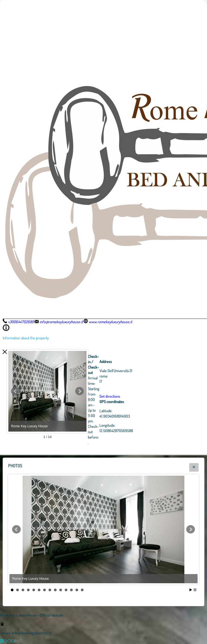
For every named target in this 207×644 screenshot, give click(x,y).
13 (77, 590)
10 (61, 590)
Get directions (139, 396)
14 (82, 590)
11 (66, 590)
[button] (194, 467)
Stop (195, 590)
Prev (15, 391)
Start (191, 590)
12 (71, 590)
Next (109, 391)
